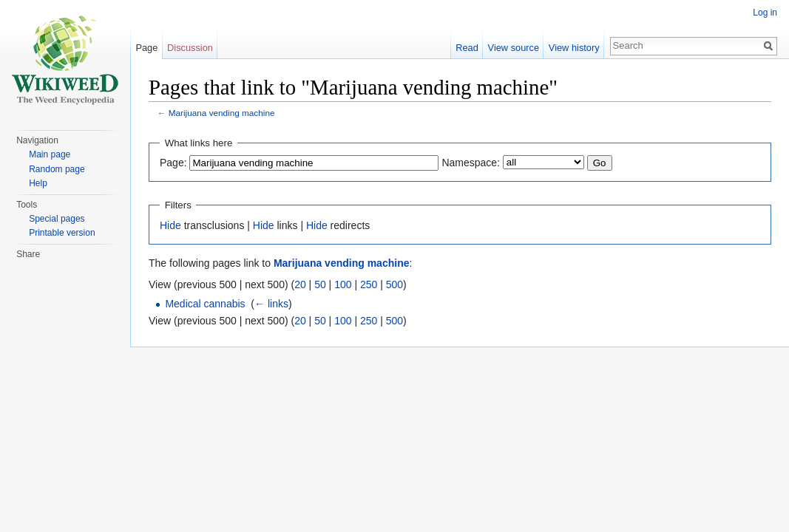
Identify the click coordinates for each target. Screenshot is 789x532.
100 (343, 284)
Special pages (57, 219)
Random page (57, 169)
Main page (50, 154)
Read (467, 48)
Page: (173, 163)
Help (38, 183)
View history (574, 48)
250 (369, 284)
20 (300, 284)
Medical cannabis (205, 304)
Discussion (190, 48)
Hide (170, 225)
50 (320, 284)
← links (271, 304)
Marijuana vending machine (222, 113)
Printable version (62, 233)
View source (514, 48)
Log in (765, 13)
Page (146, 48)
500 (394, 284)
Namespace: (471, 163)
